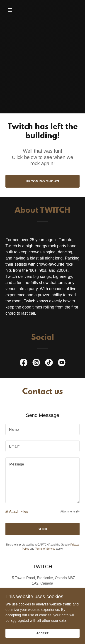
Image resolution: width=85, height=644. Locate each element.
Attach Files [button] (19, 511)
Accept (42, 633)
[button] (14, 10)
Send (42, 529)
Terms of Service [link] (45, 549)
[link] (24, 363)
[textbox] (42, 429)
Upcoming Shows (43, 181)
